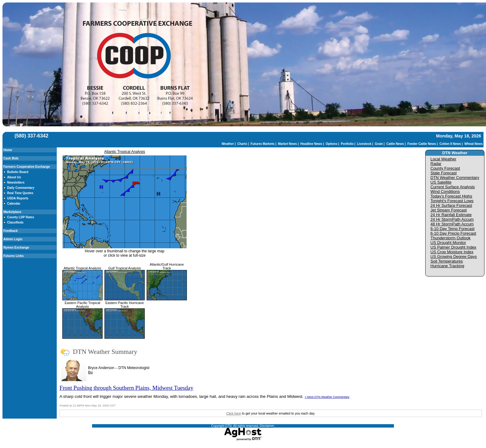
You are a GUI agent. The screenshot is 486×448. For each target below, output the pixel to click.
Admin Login (13, 239)
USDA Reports (18, 198)
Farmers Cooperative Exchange (27, 167)
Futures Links (14, 256)
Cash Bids (11, 158)
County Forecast (445, 168)
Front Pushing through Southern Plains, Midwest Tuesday (126, 388)
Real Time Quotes (20, 193)
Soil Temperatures (447, 261)
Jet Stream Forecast (449, 210)
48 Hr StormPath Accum (452, 224)
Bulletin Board (18, 172)
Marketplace (12, 212)
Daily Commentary (21, 188)
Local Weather (444, 159)
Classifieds (15, 222)
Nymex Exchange (16, 248)
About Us (14, 177)
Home (8, 150)
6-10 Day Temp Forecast (453, 229)
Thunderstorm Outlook (451, 238)
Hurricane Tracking (447, 266)
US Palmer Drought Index (453, 247)
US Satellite (441, 182)
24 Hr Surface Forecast (451, 205)
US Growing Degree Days (454, 257)
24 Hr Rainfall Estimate (451, 215)
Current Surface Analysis (453, 187)
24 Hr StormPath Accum (452, 219)
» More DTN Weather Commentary (327, 397)
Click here (234, 413)
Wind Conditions (445, 191)
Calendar (14, 204)
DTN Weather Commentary (455, 178)
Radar (436, 164)
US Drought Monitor (448, 243)
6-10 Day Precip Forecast (453, 233)
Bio (90, 372)
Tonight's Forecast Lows (452, 201)
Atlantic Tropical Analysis (125, 152)
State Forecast (444, 173)
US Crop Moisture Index (452, 252)
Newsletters (16, 183)
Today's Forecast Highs (451, 196)
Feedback (11, 231)
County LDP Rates (21, 217)
